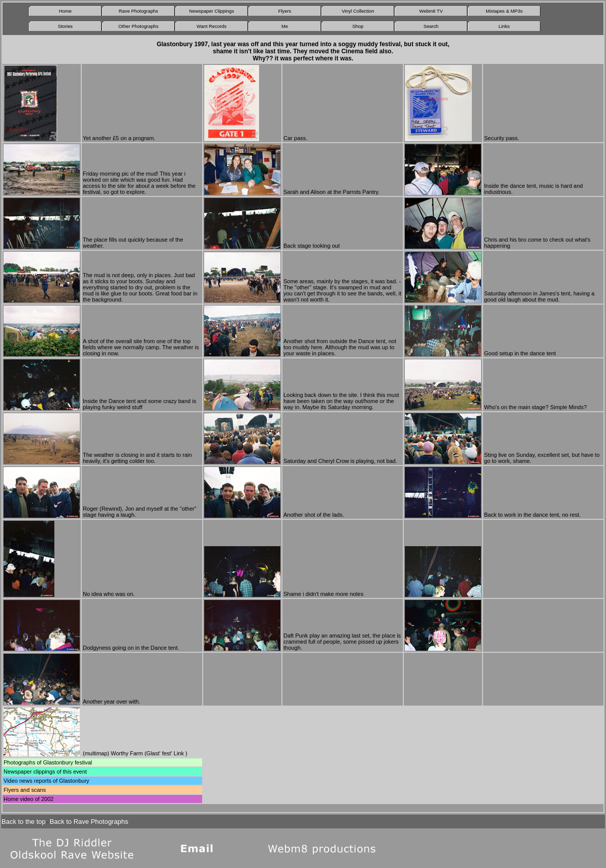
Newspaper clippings (29, 772)
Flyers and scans (25, 790)
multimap (96, 753)
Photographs (19, 762)
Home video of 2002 (28, 799)
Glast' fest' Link (165, 753)
